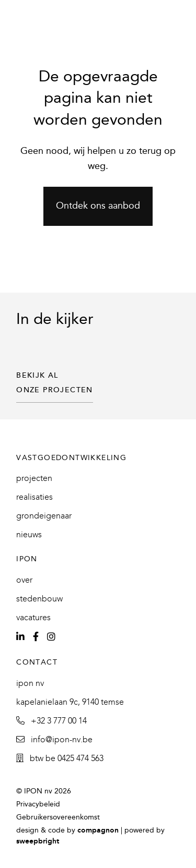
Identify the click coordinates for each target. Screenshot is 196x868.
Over (24, 580)
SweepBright (38, 842)
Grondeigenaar (44, 516)
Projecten (34, 479)
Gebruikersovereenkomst (58, 818)
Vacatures (33, 618)
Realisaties (34, 497)
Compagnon (98, 831)
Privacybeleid (38, 805)
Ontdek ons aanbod (98, 206)
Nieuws (29, 535)
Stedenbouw (39, 599)
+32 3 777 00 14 (51, 721)
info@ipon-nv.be (54, 740)
